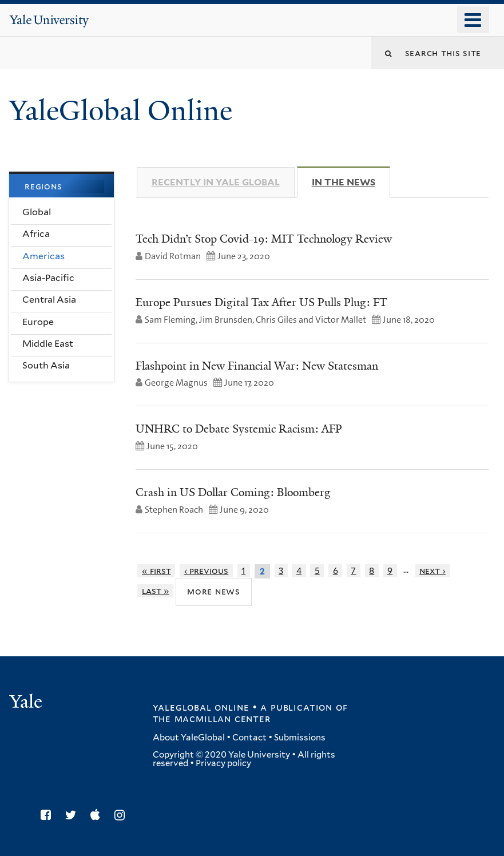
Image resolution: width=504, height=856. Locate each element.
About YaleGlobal (189, 738)
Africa (36, 234)
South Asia (46, 365)
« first (156, 571)
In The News (351, 182)
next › (432, 571)
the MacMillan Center (212, 719)
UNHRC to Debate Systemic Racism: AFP (239, 429)
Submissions (300, 738)
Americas (43, 256)
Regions (43, 186)
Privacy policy (223, 763)
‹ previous (207, 571)
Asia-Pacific (48, 278)
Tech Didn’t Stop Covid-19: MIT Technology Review (264, 239)
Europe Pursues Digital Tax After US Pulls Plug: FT (261, 302)
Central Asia (49, 300)
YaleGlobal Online (121, 111)
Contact (249, 738)
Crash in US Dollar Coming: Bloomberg (233, 492)
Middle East (48, 344)
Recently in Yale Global (216, 182)
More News (214, 591)
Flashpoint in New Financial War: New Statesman (257, 366)
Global (37, 212)
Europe (38, 322)
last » (156, 591)
